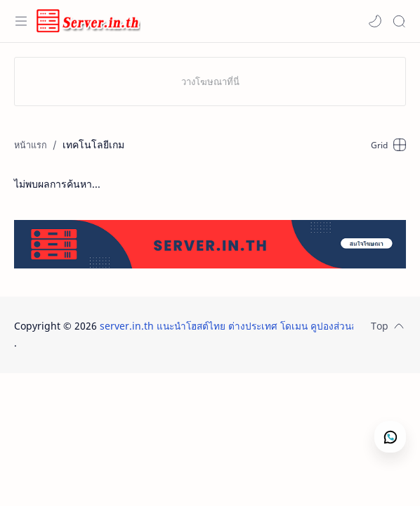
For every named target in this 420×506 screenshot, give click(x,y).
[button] (375, 21)
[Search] (399, 21)
